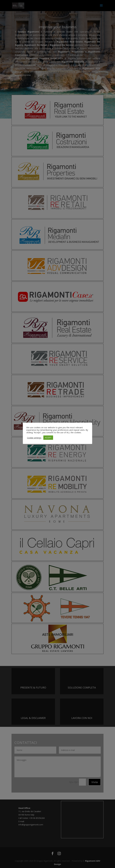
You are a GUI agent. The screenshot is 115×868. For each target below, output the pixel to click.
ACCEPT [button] (48, 438)
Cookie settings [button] (34, 438)
